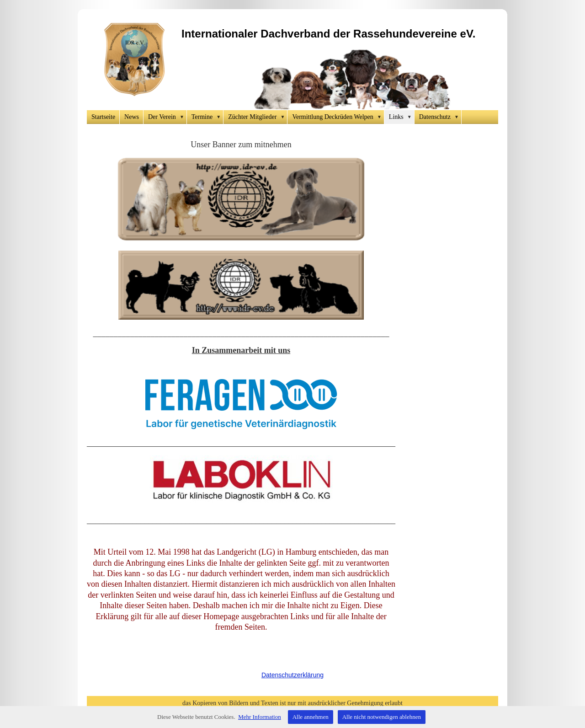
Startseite (103, 117)
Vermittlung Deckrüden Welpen (338, 117)
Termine (207, 117)
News (132, 117)
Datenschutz (440, 117)
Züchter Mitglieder (258, 117)
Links (402, 117)
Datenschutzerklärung (292, 675)
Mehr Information (260, 717)
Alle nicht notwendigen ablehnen (382, 717)
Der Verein (168, 117)
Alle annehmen (311, 717)
